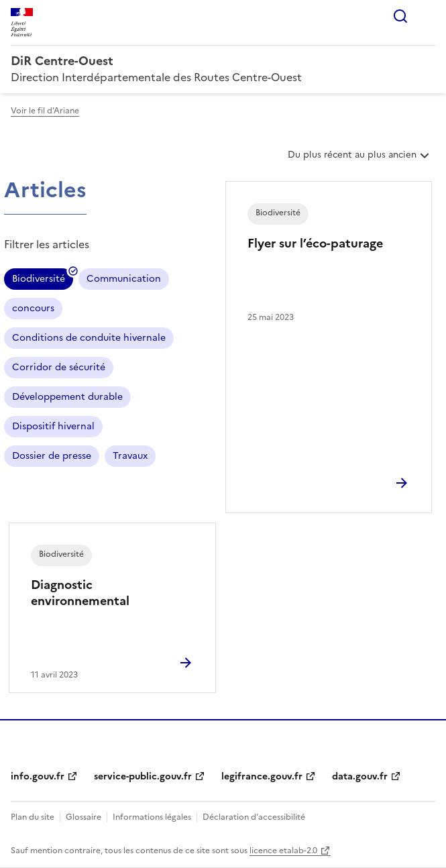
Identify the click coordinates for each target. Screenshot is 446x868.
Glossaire (83, 817)
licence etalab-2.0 (283, 851)
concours (33, 308)
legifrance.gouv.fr (262, 776)
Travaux (130, 456)
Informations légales (152, 817)
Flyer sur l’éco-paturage (315, 243)
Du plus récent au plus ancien (360, 160)
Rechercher (400, 16)
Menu (427, 16)
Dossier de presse (52, 456)
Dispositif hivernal (53, 426)
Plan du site (33, 817)
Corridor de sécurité (59, 367)
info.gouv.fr (38, 776)
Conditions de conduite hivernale (89, 338)
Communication (124, 279)
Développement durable (67, 397)
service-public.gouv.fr (143, 776)
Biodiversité (39, 281)
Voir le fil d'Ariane (45, 111)
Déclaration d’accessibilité (254, 817)
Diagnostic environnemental (80, 593)
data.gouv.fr (360, 776)
